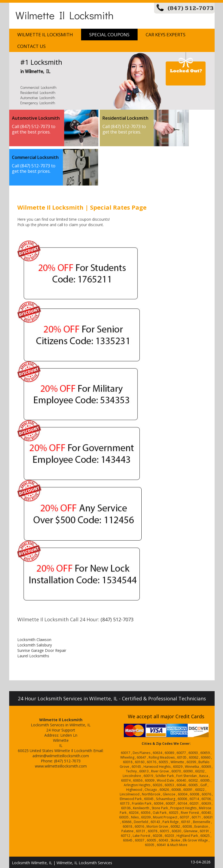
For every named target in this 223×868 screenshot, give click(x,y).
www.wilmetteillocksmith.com (61, 766)
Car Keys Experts (166, 35)
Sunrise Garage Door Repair (42, 650)
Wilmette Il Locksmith (64, 15)
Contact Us (31, 46)
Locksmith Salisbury (35, 645)
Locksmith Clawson (34, 640)
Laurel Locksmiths (33, 656)
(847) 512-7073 (191, 8)
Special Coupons (109, 35)
